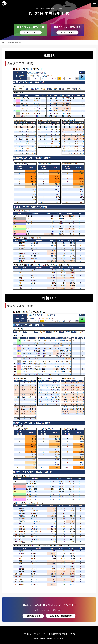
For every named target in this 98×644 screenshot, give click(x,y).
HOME (4, 42)
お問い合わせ (27, 634)
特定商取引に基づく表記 (59, 634)
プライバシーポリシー (41, 634)
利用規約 (73, 634)
